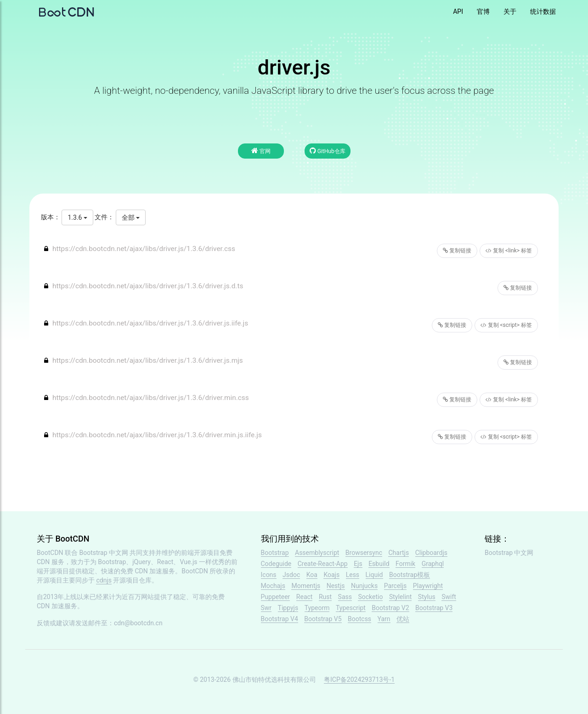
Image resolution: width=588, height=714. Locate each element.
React (305, 597)
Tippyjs (288, 608)
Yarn (384, 619)
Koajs (331, 575)
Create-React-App (323, 564)
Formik (405, 564)
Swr (266, 608)
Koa (312, 575)
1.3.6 (77, 217)
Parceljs (396, 586)
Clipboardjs (431, 553)
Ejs (358, 564)
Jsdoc (291, 575)
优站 (403, 619)
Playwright (428, 586)
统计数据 (543, 11)
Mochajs (273, 586)
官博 (483, 11)
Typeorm (317, 608)
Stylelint (400, 597)
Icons (269, 575)
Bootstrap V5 (323, 619)
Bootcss (359, 619)
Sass (345, 597)
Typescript (351, 608)
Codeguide (276, 564)
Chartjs (399, 553)
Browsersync (364, 553)
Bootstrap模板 (410, 575)
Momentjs (306, 586)
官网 (261, 151)
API (458, 11)
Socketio (370, 597)
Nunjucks (364, 586)
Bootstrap (275, 553)
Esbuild (379, 564)
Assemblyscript (317, 553)
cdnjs (104, 580)
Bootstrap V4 (280, 619)
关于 (510, 11)
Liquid (374, 575)
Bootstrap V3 (434, 608)
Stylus (427, 597)
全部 (131, 217)
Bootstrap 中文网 (104, 553)
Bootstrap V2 (390, 608)
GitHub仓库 (328, 151)
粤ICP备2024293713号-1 (359, 680)
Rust (325, 597)
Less (353, 575)
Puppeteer (276, 597)
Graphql (433, 564)
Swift (449, 597)
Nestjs (336, 586)
